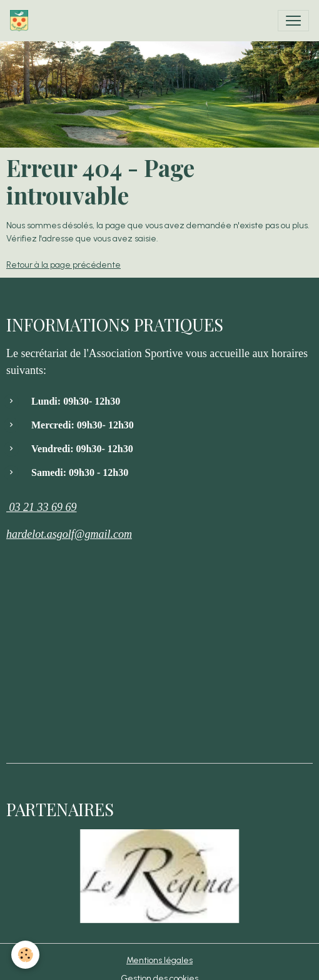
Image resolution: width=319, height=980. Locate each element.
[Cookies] (25, 955)
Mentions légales (159, 960)
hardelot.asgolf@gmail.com (69, 534)
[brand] (22, 21)
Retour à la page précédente (63, 265)
